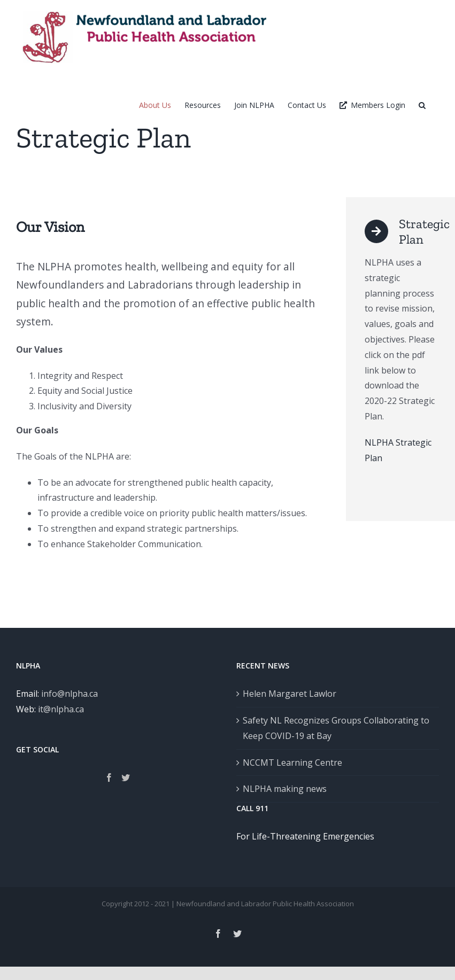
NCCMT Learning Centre (292, 763)
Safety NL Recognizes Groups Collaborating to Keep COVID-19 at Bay (336, 728)
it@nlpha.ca (61, 709)
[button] (422, 105)
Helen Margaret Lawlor (290, 694)
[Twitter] (126, 777)
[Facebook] (109, 777)
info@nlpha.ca (70, 694)
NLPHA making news (285, 789)
